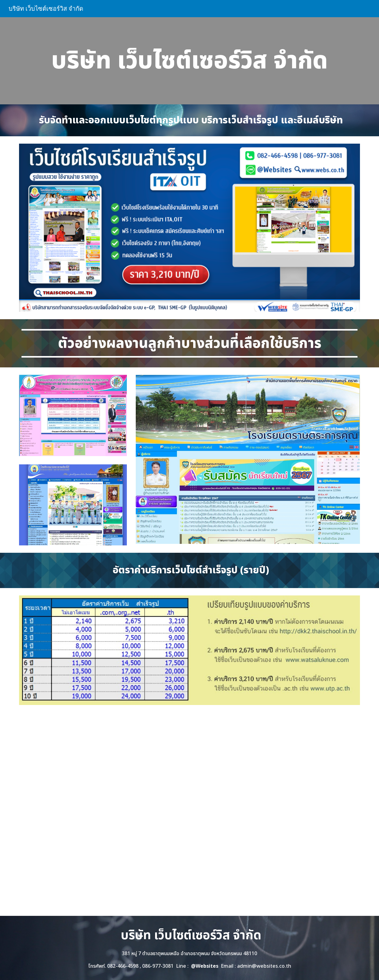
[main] (189, 61)
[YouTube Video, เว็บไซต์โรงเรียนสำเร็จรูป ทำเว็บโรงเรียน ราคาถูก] (189, 814)
